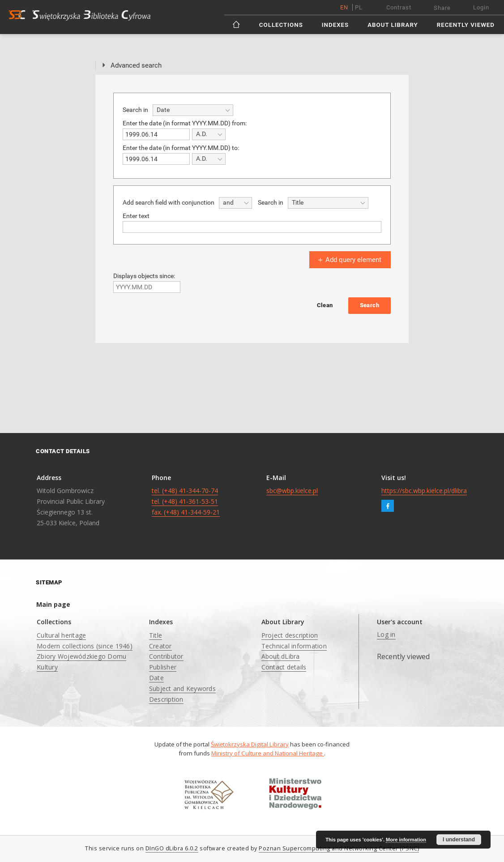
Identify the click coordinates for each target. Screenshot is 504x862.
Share (442, 8)
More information (406, 840)
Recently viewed (466, 25)
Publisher (163, 667)
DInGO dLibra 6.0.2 (172, 848)
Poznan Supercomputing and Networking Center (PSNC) (339, 848)
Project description (290, 635)
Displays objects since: (144, 276)
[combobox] (193, 110)
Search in (135, 110)
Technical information (294, 646)
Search (369, 305)
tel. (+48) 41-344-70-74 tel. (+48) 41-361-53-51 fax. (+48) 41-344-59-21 (186, 501)
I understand (459, 840)
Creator (160, 646)
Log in (386, 634)
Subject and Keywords (182, 688)
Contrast (399, 7)
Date (156, 678)
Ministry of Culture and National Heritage (268, 753)
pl (359, 7)
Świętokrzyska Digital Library (250, 744)
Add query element (349, 260)
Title (156, 635)
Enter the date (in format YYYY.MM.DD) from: (185, 123)
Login (481, 7)
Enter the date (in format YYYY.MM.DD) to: (181, 148)
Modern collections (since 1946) (85, 646)
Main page (53, 604)
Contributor (166, 656)
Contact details (284, 667)
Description (166, 699)
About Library (393, 25)
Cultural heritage (61, 635)
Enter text (136, 216)
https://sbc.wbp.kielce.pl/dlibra (424, 491)
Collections (281, 25)
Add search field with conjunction (169, 202)
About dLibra (281, 656)
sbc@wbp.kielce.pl (292, 491)
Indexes (335, 25)
